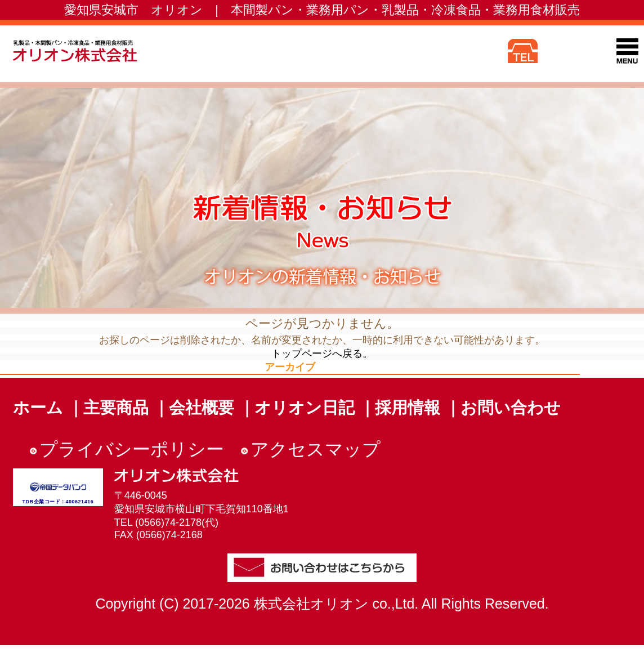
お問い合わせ (511, 408)
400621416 (80, 502)
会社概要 (202, 408)
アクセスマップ (316, 449)
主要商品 (116, 408)
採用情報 (408, 408)
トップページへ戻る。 (322, 354)
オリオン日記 (305, 408)
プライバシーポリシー (132, 449)
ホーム (38, 408)
